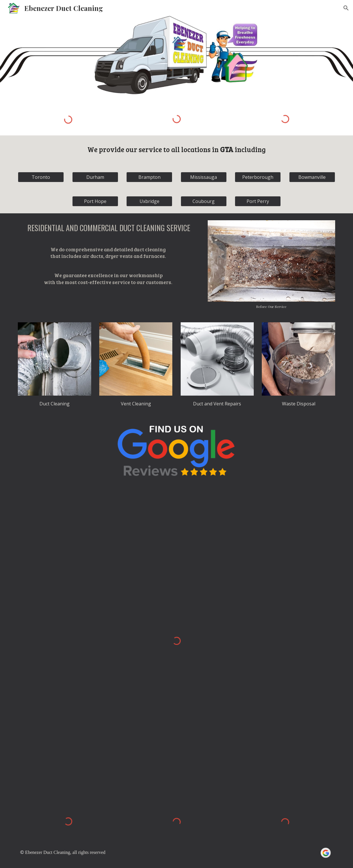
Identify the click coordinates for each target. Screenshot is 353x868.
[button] (346, 8)
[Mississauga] (204, 177)
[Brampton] (149, 177)
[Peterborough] (258, 177)
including (249, 149)
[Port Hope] (95, 201)
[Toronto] (41, 177)
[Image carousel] (271, 265)
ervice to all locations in (181, 149)
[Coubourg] (204, 201)
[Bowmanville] (312, 177)
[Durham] (95, 177)
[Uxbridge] (149, 201)
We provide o (108, 149)
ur (134, 149)
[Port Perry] (258, 201)
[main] (177, 150)
